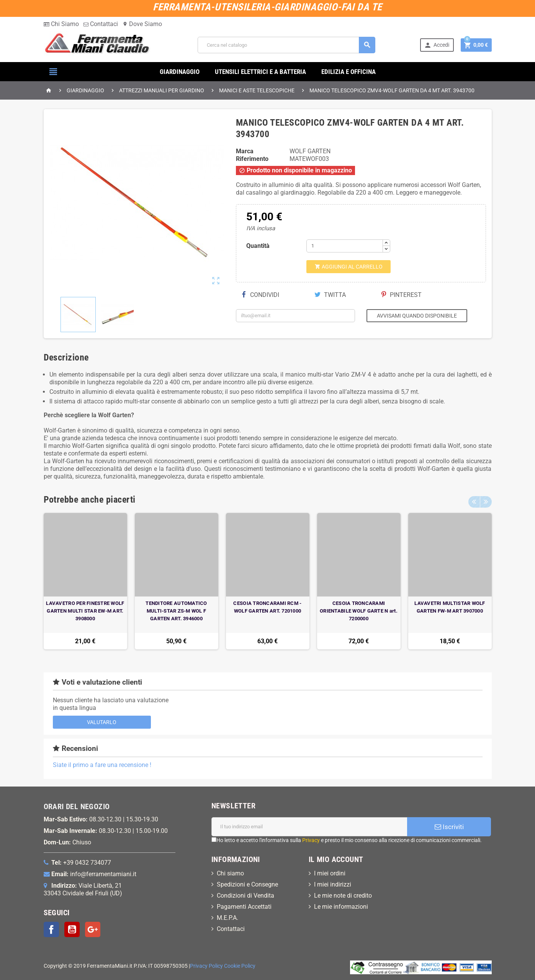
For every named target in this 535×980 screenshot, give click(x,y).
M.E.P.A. (227, 918)
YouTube (72, 929)
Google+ (93, 929)
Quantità (258, 246)
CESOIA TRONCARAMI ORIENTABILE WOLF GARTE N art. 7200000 (359, 611)
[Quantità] (345, 246)
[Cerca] (286, 45)
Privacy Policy (206, 966)
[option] (85, 581)
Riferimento (252, 159)
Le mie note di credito (343, 896)
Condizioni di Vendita (245, 896)
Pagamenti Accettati (244, 907)
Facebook (51, 929)
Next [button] (486, 500)
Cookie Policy (240, 966)
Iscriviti (449, 827)
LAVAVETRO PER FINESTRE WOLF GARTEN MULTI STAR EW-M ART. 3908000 (85, 611)
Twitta (330, 295)
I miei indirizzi (333, 884)
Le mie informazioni (341, 907)
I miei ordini (330, 873)
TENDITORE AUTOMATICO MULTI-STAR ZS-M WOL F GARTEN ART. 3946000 (176, 611)
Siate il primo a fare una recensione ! (102, 765)
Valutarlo (102, 722)
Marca (245, 151)
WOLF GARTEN (310, 151)
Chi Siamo (61, 24)
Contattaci (101, 24)
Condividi (260, 295)
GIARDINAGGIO (180, 72)
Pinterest (402, 295)
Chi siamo (230, 873)
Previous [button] (474, 500)
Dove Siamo (142, 24)
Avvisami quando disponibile (417, 316)
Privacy (311, 840)
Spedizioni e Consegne (247, 884)
